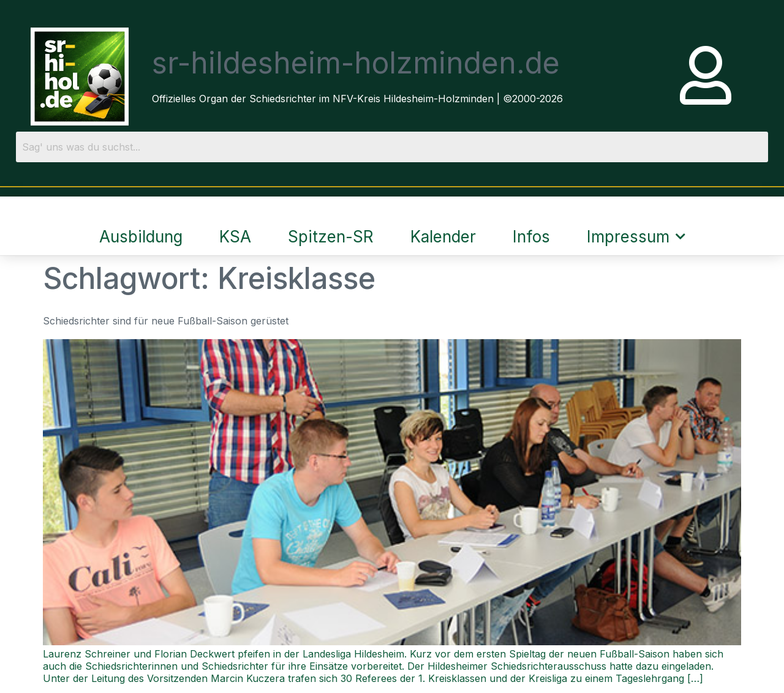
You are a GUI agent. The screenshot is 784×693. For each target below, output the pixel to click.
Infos (531, 237)
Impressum (636, 236)
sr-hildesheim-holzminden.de (356, 63)
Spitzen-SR (331, 237)
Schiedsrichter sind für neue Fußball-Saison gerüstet (166, 321)
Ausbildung (141, 237)
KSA (235, 237)
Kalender (443, 237)
